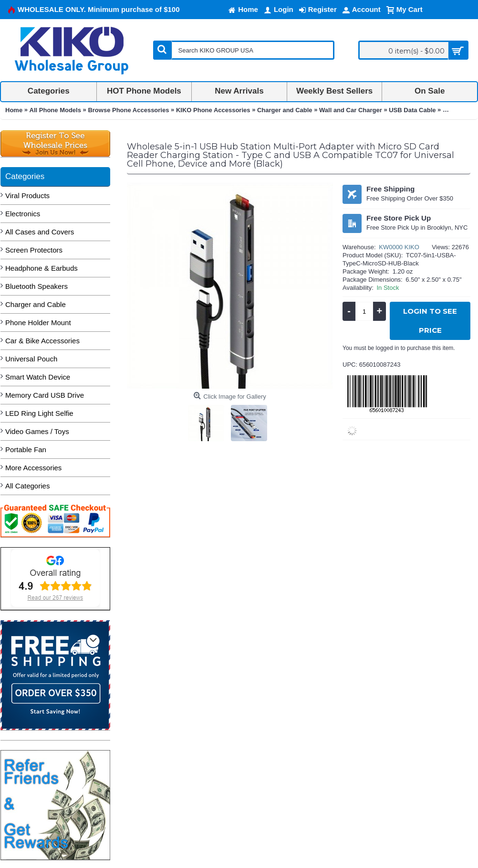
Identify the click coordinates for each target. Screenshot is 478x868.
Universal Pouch (31, 359)
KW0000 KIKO (399, 247)
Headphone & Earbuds (42, 268)
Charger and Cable (36, 304)
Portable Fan (26, 450)
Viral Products (27, 196)
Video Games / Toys (37, 431)
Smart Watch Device (38, 377)
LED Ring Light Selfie (39, 413)
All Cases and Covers (40, 232)
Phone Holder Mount (38, 323)
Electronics (23, 214)
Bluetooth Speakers (36, 286)
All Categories (27, 486)
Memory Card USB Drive (45, 395)
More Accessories (33, 468)
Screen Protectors (34, 250)
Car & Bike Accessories (42, 341)
